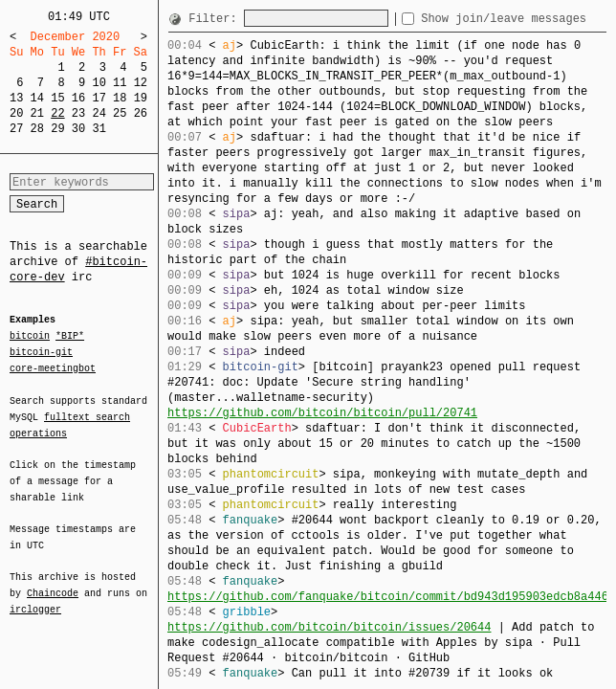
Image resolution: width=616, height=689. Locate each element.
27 (16, 129)
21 (37, 113)
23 (78, 113)
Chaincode (53, 582)
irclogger (35, 597)
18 (120, 98)
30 (78, 129)
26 (141, 113)
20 (16, 113)
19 (141, 98)
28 (37, 129)
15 (57, 98)
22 (57, 113)
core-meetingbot (53, 367)
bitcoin (30, 337)
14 (37, 98)
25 (120, 113)
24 (99, 113)
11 (120, 83)
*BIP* (70, 337)
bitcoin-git (41, 352)
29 (57, 129)
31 (99, 129)
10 (99, 83)
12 (141, 83)
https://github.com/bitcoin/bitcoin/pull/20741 (322, 413)
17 (99, 98)
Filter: (216, 19)
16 (78, 98)
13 (16, 98)
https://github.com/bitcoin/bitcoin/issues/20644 (329, 627)
